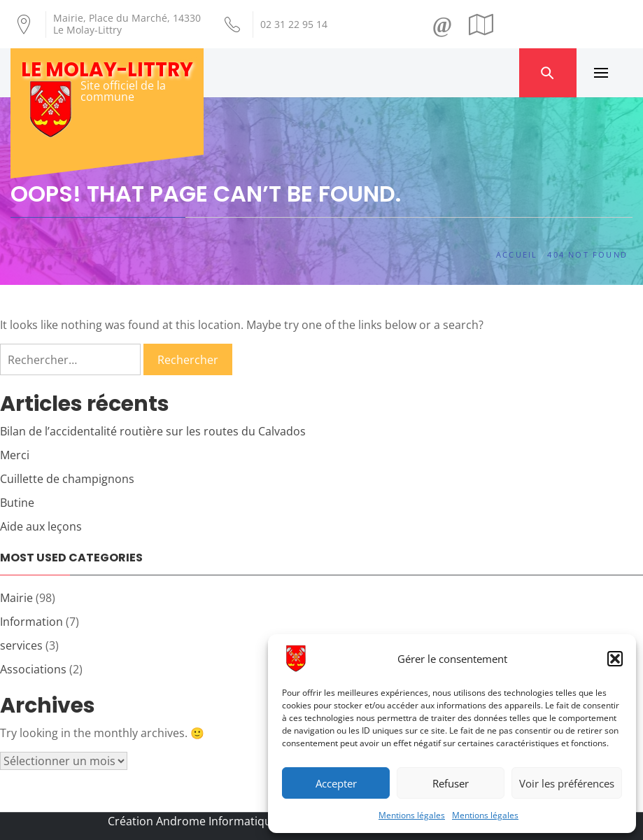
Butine (17, 503)
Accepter (336, 783)
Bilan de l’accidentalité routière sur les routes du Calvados (153, 431)
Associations (33, 669)
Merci (15, 455)
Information (31, 622)
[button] (615, 659)
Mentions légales (412, 815)
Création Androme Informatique (193, 821)
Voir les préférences (567, 783)
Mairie (16, 598)
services (21, 645)
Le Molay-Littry (107, 70)
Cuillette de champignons (67, 479)
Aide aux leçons (41, 526)
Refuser (451, 783)
